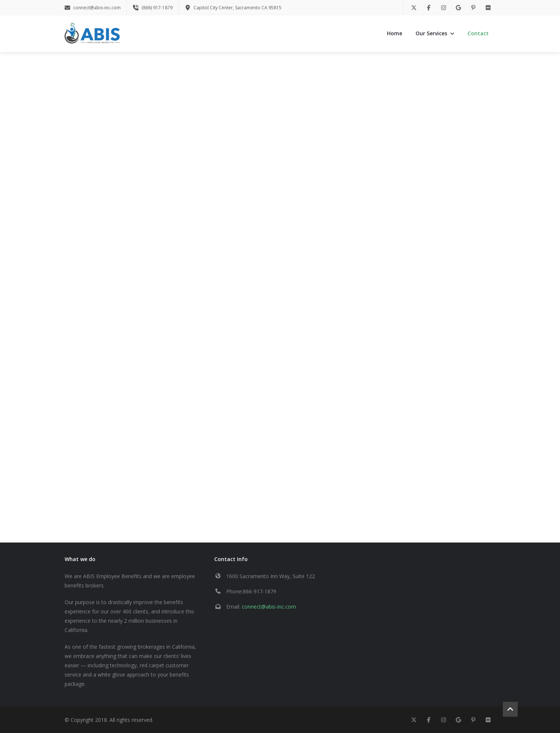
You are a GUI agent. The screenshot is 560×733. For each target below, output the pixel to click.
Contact (478, 33)
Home (395, 33)
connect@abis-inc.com (269, 607)
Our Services (435, 33)
